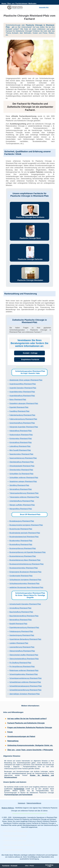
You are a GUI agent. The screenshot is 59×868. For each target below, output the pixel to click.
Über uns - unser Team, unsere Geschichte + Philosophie (30, 750)
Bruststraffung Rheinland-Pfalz (21, 544)
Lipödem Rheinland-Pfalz (19, 643)
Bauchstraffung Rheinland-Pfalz (21, 612)
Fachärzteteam (22, 4)
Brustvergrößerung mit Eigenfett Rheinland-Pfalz (28, 552)
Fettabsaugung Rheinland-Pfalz (21, 631)
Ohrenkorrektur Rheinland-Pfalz (21, 470)
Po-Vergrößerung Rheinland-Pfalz (22, 667)
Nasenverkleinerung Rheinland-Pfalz (23, 458)
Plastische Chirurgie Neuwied (13, 850)
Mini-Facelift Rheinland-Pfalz (20, 450)
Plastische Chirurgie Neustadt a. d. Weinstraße (19, 845)
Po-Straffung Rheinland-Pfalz (20, 663)
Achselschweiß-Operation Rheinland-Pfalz (25, 604)
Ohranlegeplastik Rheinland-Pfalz (22, 466)
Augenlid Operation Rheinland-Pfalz (23, 388)
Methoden (32, 4)
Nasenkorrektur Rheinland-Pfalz (21, 454)
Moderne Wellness (8, 808)
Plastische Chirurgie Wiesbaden (30, 280)
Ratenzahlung (13, 741)
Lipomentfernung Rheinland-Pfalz (22, 647)
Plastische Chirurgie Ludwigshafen (15, 840)
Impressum (22, 803)
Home (4, 4)
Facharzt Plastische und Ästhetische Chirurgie (26, 723)
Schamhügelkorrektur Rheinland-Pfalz (24, 674)
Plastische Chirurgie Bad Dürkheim (30, 217)
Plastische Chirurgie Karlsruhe (30, 259)
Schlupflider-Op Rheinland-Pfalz (21, 474)
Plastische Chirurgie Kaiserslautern (15, 836)
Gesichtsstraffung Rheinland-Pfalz (22, 423)
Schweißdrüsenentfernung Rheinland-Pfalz (25, 690)
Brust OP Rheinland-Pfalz (30, 514)
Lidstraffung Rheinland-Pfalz (20, 446)
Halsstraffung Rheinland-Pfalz (21, 431)
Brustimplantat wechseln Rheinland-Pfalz (25, 533)
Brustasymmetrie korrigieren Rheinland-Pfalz (26, 525)
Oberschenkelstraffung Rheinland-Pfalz (24, 659)
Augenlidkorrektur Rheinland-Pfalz (22, 392)
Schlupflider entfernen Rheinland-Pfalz (24, 478)
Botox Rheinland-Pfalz (18, 399)
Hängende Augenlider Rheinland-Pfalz (24, 427)
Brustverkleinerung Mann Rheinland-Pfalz (25, 560)
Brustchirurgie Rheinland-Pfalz (21, 529)
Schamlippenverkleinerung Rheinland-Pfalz (26, 678)
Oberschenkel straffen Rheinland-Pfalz (24, 655)
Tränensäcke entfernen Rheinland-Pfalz (24, 497)
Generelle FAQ (44, 7)
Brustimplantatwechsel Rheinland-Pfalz (24, 537)
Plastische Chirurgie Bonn (30, 238)
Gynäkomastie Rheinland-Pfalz (21, 576)
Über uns (11, 4)
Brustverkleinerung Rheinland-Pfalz (23, 556)
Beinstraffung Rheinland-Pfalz (21, 620)
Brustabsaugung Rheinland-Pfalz (22, 521)
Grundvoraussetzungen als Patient (21, 736)
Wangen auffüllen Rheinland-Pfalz (22, 505)
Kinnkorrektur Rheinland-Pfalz (21, 439)
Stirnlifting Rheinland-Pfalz (19, 485)
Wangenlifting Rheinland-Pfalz (21, 509)
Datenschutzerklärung (34, 803)
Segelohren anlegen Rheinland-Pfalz (23, 481)
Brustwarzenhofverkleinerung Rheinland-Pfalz (27, 564)
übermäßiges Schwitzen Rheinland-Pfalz (25, 694)
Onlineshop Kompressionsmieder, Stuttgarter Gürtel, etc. (30, 745)
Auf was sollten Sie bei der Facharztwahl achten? (27, 719)
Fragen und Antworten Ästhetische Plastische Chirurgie (30, 728)
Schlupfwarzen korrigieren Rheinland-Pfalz (25, 580)
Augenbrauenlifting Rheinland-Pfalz (23, 384)
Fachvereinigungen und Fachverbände (18, 795)
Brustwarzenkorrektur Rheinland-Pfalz (24, 568)
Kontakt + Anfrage (30, 353)
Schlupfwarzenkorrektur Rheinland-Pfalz (24, 583)
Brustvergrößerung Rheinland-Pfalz (23, 548)
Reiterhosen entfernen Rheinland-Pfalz (24, 670)
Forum (10, 732)
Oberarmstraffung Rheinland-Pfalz (22, 651)
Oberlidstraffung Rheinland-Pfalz (22, 462)
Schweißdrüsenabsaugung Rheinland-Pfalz (26, 686)
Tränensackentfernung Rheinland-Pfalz (24, 493)
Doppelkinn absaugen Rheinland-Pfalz (24, 403)
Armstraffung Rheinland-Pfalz (20, 608)
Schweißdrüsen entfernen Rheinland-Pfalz (25, 682)
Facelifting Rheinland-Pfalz (19, 411)
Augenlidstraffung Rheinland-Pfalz (22, 396)
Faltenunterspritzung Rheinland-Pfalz (23, 419)
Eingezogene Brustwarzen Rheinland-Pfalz (25, 572)
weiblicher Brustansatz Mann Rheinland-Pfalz (26, 587)
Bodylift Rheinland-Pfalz (18, 624)
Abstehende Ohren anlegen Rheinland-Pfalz (26, 380)
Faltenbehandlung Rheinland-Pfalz (22, 415)
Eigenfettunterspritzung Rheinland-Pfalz (24, 627)
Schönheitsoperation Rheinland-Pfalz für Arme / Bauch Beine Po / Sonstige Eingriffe (30, 595)
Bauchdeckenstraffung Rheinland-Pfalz (24, 616)
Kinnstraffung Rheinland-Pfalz (21, 442)
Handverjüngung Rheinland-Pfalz (22, 635)
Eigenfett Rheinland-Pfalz (19, 407)
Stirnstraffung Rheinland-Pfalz (21, 489)
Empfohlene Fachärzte (30, 360)
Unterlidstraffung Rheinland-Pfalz (22, 501)
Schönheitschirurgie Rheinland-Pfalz (15, 831)
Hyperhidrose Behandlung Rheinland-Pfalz (25, 639)
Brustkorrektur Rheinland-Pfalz (21, 541)
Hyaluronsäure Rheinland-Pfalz (21, 435)
